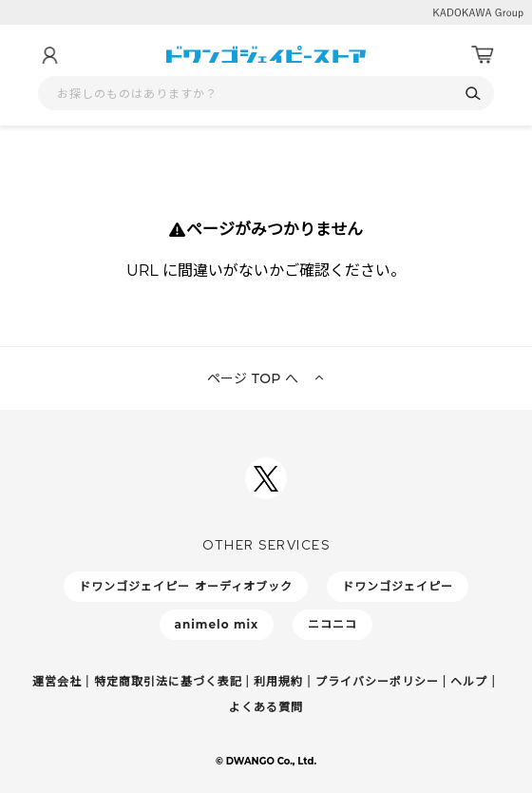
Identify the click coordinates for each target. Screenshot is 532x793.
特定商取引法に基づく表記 (168, 681)
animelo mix (217, 624)
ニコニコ (332, 624)
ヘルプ (469, 681)
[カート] (483, 55)
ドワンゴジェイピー (398, 586)
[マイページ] (49, 55)
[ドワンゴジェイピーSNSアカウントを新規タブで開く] (266, 478)
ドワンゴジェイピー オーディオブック (185, 586)
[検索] (473, 94)
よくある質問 (266, 707)
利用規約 (278, 681)
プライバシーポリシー (377, 681)
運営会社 (57, 681)
